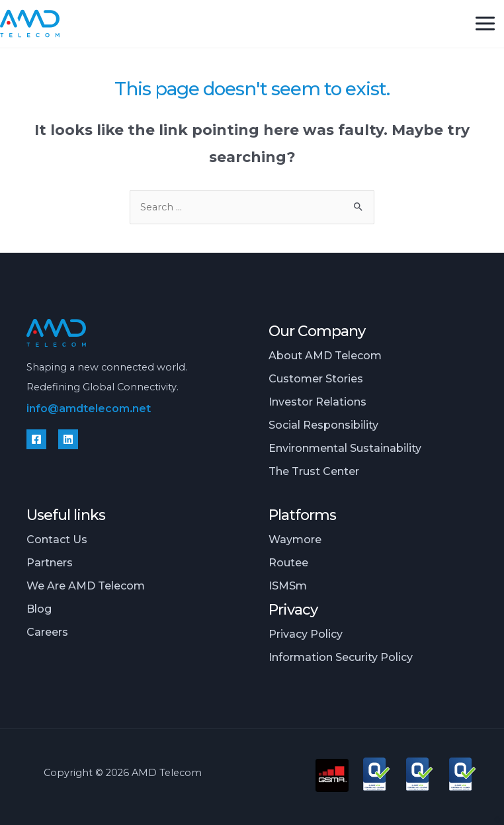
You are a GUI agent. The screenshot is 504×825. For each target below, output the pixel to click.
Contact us (57, 539)
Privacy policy (306, 634)
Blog (39, 609)
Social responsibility (323, 425)
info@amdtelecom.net (89, 408)
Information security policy (341, 657)
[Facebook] (36, 439)
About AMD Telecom (325, 355)
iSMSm (288, 586)
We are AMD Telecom (86, 586)
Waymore (295, 539)
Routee (288, 562)
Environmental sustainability (345, 448)
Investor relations (317, 402)
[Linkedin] (68, 439)
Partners (50, 562)
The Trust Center (314, 471)
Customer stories (316, 378)
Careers (47, 632)
